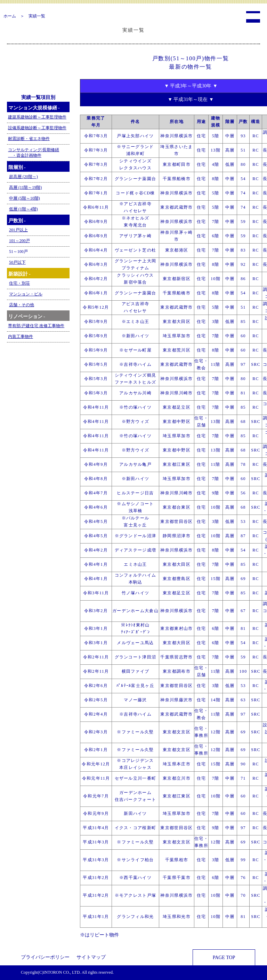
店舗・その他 (22, 305)
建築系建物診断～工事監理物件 (37, 117)
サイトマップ (91, 957)
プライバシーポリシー (45, 957)
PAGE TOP (224, 958)
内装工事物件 (21, 337)
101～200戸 (19, 241)
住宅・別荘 (19, 283)
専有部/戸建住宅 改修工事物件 (36, 326)
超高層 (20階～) (23, 177)
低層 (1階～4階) (23, 209)
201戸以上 (18, 230)
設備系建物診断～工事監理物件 (37, 128)
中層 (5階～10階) (25, 198)
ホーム (10, 16)
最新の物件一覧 (190, 67)
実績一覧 (37, 16)
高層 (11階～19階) (25, 187)
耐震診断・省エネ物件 (29, 139)
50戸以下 (17, 262)
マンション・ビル (26, 294)
